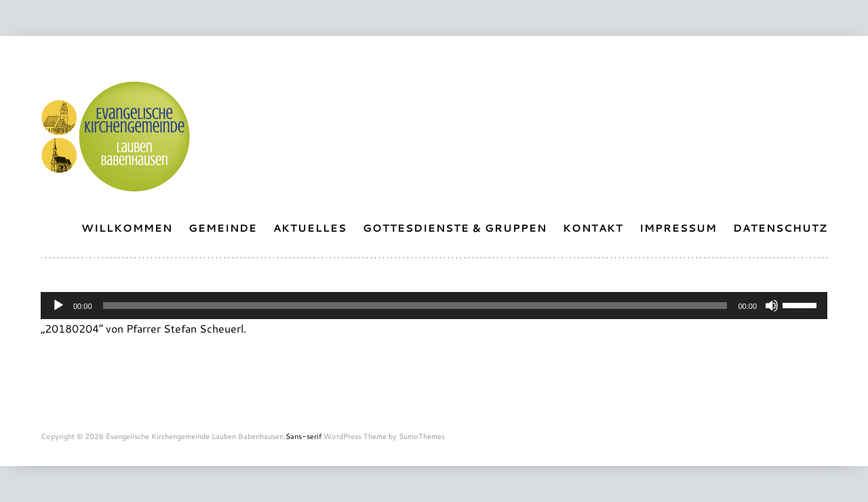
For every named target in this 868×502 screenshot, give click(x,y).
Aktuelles (310, 228)
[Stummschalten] (772, 306)
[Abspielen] (58, 306)
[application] (434, 306)
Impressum (678, 228)
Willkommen (127, 228)
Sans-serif (303, 436)
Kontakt (593, 228)
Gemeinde (223, 228)
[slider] (415, 306)
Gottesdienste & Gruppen (455, 228)
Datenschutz (780, 228)
